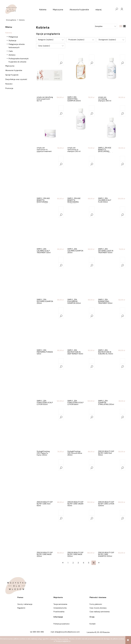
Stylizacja (12, 40)
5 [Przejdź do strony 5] (89, 563)
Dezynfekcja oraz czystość (16, 79)
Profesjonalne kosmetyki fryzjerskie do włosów (19, 60)
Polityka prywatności (61, 624)
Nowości (9, 84)
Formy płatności (96, 604)
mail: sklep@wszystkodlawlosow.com (65, 632)
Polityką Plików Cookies (59, 639)
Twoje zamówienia (60, 604)
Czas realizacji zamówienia (100, 612)
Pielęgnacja (13, 37)
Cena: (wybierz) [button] (44, 46)
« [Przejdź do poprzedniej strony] (63, 563)
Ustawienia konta (60, 608)
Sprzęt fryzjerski (12, 75)
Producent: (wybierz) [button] (76, 40)
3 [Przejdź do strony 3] (78, 563)
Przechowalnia (59, 612)
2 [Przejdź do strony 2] (73, 563)
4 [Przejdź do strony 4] (83, 563)
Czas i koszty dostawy (98, 608)
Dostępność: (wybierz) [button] (107, 40)
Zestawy (12, 55)
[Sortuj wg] (106, 26)
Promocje (9, 88)
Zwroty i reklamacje (25, 604)
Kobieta (9, 33)
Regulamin (21, 608)
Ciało (11, 51)
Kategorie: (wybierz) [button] (46, 40)
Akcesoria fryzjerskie (14, 70)
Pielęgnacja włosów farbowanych (17, 46)
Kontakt (93, 624)
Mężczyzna (10, 66)
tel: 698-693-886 (37, 632)
